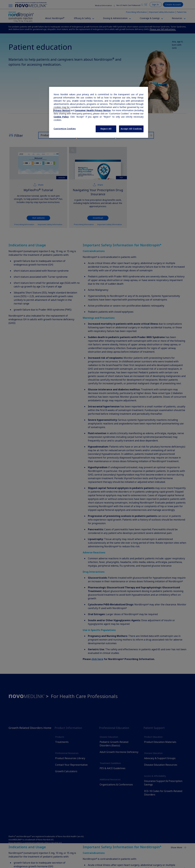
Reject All (106, 129)
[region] (99, 112)
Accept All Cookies (131, 129)
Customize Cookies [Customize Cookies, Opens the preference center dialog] (65, 129)
